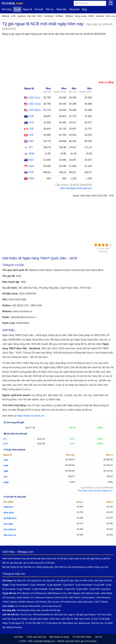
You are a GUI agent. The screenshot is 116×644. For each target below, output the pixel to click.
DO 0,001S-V (10, 530)
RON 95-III (9, 513)
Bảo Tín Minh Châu (84, 581)
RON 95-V (9, 507)
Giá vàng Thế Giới (103, 581)
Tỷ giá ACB (69, 589)
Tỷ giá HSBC (82, 589)
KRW (6, 482)
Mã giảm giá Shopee (86, 615)
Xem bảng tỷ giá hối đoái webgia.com (95, 491)
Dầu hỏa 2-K (10, 535)
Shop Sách (55, 619)
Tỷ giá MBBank (56, 589)
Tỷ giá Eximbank (39, 589)
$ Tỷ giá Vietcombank (14, 450)
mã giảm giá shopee (39, 619)
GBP (6, 471)
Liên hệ (98, 637)
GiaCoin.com (97, 623)
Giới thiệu (19, 637)
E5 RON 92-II (10, 518)
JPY (6, 477)
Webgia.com (49, 641)
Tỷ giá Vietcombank (19, 585)
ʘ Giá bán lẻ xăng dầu (15, 497)
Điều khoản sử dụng (59, 637)
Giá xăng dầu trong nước (29, 610)
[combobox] (90, 3)
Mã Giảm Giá (61, 615)
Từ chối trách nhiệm (82, 637)
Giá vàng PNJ (49, 581)
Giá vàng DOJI (34, 581)
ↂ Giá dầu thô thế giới (15, 434)
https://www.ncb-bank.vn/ (31, 416)
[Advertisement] (58, 59)
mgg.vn (71, 615)
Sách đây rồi (67, 619)
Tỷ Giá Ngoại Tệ (16, 623)
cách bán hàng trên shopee (15, 619)
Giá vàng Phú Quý (65, 581)
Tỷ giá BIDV (68, 585)
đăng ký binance (15, 627)
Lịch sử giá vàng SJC (52, 606)
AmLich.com (26, 615)
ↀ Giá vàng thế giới (14, 422)
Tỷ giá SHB (99, 585)
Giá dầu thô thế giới (51, 610)
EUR (6, 466)
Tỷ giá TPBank (24, 589)
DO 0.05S (8, 524)
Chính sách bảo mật (36, 637)
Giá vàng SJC (19, 581)
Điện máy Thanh (82, 619)
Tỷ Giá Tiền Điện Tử (35, 623)
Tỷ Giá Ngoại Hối (53, 623)
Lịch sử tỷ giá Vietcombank (27, 606)
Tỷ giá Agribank (54, 585)
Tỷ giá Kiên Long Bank (100, 589)
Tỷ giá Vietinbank (37, 585)
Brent (6, 444)
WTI (5, 439)
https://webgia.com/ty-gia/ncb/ (76, 188)
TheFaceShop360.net (43, 615)
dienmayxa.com (70, 623)
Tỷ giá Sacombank (84, 585)
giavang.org (84, 623)
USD (6, 460)
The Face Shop (104, 615)
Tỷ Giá (94, 619)
